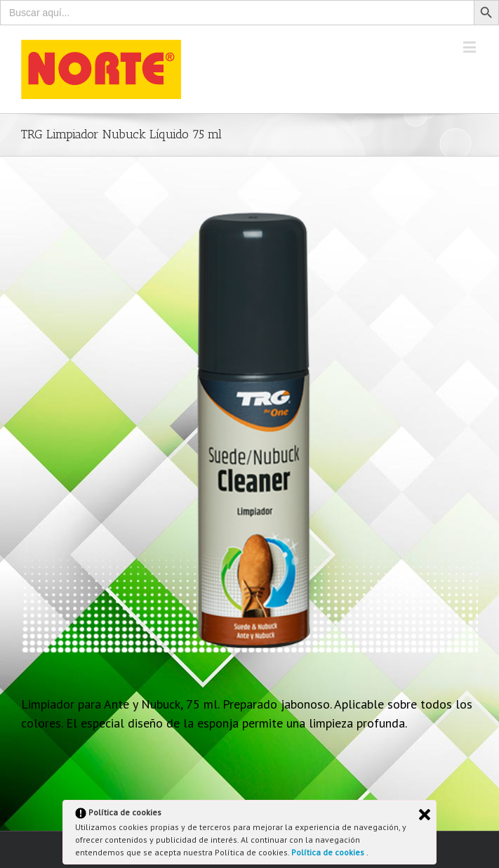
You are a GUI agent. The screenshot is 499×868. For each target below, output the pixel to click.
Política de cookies (329, 852)
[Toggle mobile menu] (471, 47)
